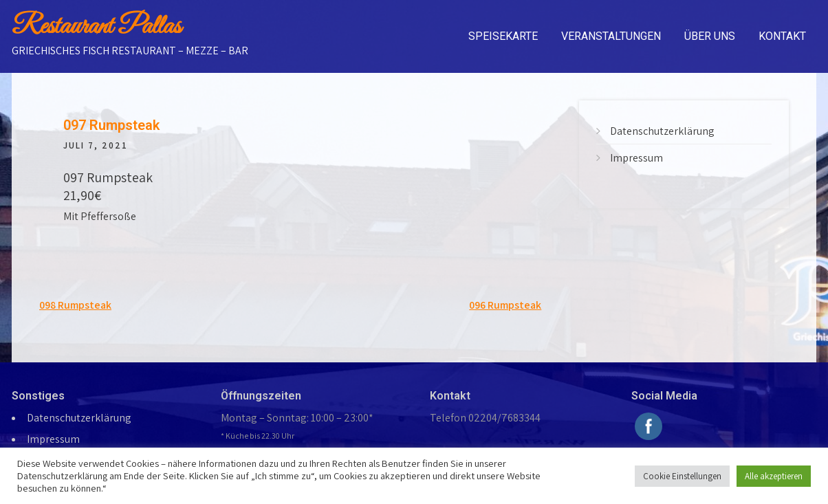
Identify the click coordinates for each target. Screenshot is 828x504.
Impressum (636, 158)
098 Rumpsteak (75, 305)
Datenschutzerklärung (662, 131)
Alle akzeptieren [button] (774, 476)
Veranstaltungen (611, 36)
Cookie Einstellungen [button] (682, 476)
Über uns (710, 36)
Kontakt (782, 36)
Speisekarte (503, 36)
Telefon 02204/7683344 (485, 418)
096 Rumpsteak (505, 305)
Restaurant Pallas (96, 27)
